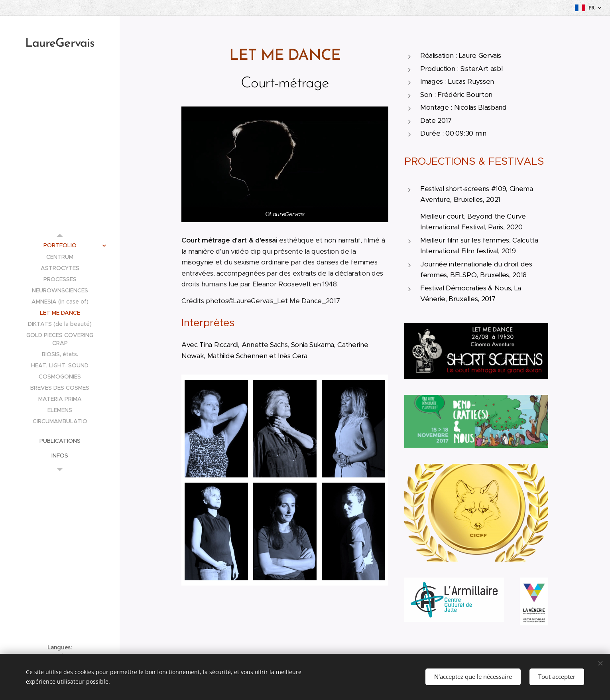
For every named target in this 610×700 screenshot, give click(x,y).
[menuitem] (60, 245)
